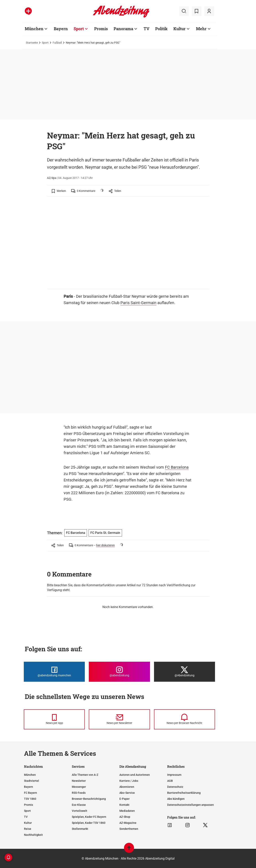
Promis (28, 805)
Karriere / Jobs (129, 781)
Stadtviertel (31, 781)
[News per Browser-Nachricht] (184, 719)
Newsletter (79, 781)
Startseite (32, 43)
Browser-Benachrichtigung (89, 799)
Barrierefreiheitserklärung (184, 793)
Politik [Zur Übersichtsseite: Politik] (161, 29)
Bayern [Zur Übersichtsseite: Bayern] (61, 29)
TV (26, 817)
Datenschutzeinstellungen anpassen (190, 805)
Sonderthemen (129, 829)
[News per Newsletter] (119, 719)
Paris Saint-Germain (138, 303)
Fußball (57, 43)
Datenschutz (175, 787)
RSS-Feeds (79, 793)
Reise (28, 829)
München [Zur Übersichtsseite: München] (34, 29)
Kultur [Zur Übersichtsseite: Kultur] (179, 29)
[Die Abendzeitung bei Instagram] (119, 672)
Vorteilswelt (79, 811)
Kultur (28, 823)
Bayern (28, 787)
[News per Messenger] (54, 719)
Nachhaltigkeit (33, 835)
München (30, 775)
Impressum (174, 775)
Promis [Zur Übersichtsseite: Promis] (101, 29)
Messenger (79, 787)
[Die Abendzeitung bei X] (184, 672)
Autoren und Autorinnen (135, 775)
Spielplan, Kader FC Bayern (89, 817)
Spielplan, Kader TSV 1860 (89, 823)
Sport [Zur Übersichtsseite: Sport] (79, 29)
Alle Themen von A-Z (85, 775)
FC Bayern (30, 793)
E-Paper (124, 799)
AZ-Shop (125, 817)
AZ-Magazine (128, 823)
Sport (45, 43)
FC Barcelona (177, 467)
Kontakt (124, 805)
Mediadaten (127, 811)
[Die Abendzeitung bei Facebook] (54, 672)
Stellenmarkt (80, 829)
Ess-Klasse (79, 805)
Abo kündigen (176, 799)
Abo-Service (127, 793)
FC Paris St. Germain (105, 533)
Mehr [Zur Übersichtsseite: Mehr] (201, 29)
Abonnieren (127, 787)
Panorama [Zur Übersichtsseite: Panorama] (123, 29)
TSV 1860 (30, 799)
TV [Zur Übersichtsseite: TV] (146, 29)
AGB (170, 781)
